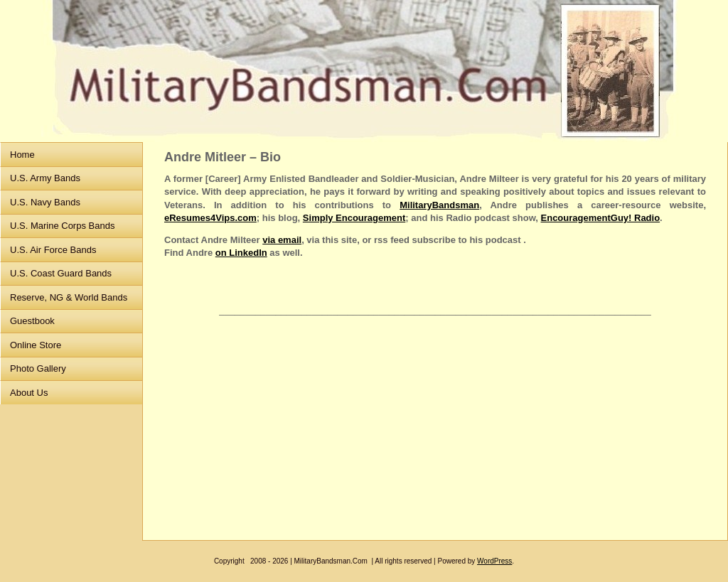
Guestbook (32, 321)
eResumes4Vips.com (210, 218)
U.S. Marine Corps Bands (62, 226)
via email (282, 240)
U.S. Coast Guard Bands (61, 273)
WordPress (494, 561)
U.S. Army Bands (45, 178)
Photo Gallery (38, 368)
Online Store (36, 345)
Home (22, 155)
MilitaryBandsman (439, 205)
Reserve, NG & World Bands (69, 297)
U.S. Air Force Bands (53, 250)
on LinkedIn (241, 253)
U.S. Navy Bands (45, 202)
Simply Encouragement (354, 218)
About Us (29, 393)
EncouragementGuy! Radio (601, 218)
